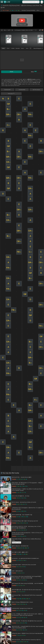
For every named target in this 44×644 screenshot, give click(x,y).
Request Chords (17, 542)
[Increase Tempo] (12, 30)
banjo (22, 48)
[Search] (38, 2)
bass (27, 48)
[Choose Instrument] (30, 48)
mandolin (18, 48)
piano (8, 48)
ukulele (13, 48)
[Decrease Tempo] (2, 30)
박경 (10, 5)
